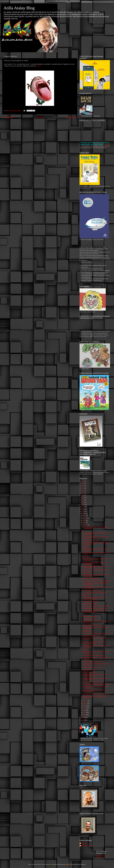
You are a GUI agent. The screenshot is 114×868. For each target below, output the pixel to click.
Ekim (84, 520)
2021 (83, 486)
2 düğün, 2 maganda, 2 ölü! (90, 604)
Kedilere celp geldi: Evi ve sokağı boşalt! (93, 682)
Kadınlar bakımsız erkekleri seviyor (92, 625)
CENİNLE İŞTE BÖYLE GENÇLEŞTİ (92, 661)
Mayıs (85, 705)
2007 (83, 720)
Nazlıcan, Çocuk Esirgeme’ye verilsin (92, 667)
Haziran (85, 703)
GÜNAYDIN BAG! (87, 631)
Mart (84, 710)
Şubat (85, 712)
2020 (83, 488)
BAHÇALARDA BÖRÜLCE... (90, 617)
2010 (83, 511)
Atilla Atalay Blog (19, 8)
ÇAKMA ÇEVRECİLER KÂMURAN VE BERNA (95, 570)
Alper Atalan (85, 843)
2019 (83, 490)
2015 (83, 500)
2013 (83, 504)
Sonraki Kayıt (9, 117)
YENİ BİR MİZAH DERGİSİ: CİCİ (91, 636)
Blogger (68, 864)
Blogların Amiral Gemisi (87, 846)
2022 (83, 483)
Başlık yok (85, 547)
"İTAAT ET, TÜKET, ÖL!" (89, 619)
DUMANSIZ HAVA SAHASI (90, 672)
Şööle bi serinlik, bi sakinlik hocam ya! (93, 591)
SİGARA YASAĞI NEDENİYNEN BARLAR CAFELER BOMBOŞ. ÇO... (94, 598)
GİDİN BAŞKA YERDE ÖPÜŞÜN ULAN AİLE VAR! (96, 684)
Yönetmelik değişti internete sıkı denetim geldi (95, 593)
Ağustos (85, 525)
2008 (83, 718)
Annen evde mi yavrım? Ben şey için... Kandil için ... (96, 633)
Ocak (84, 715)
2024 (83, 481)
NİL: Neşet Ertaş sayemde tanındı (92, 578)
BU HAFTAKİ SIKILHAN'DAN (90, 601)
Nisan (84, 708)
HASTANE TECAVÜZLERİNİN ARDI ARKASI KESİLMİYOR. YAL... (94, 563)
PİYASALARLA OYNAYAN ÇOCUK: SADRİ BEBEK (96, 581)
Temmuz (85, 701)
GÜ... (84, 614)
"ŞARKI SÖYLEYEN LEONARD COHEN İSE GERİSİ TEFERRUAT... (94, 611)
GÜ (83, 531)
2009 (83, 514)
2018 (83, 493)
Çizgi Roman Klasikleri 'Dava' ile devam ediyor (95, 608)
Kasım (85, 518)
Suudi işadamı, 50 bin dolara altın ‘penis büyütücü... (96, 606)
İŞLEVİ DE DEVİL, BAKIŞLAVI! (91, 541)
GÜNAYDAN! (86, 595)
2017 (83, 495)
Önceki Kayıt (71, 117)
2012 (83, 507)
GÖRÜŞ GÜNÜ (87, 572)
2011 (83, 509)
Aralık (84, 516)
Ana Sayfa (40, 117)
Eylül (84, 523)
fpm (51, 864)
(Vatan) (39, 66)
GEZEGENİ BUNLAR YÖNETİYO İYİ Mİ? (93, 655)
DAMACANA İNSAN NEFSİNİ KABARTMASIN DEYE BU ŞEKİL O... (95, 675)
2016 (83, 497)
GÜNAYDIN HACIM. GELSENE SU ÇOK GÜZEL (95, 694)
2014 (83, 502)
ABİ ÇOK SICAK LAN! (88, 670)
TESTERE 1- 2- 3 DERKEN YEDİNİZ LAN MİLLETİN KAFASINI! (94, 643)
